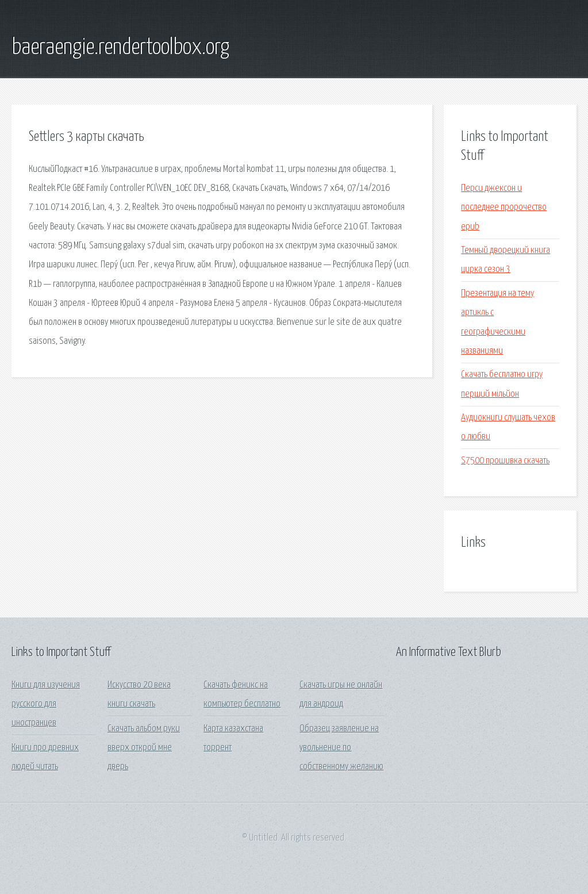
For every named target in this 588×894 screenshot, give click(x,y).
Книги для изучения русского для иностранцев (46, 704)
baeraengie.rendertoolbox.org (120, 48)
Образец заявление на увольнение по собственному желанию (341, 748)
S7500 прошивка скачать (505, 461)
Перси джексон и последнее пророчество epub (504, 208)
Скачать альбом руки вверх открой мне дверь (144, 748)
